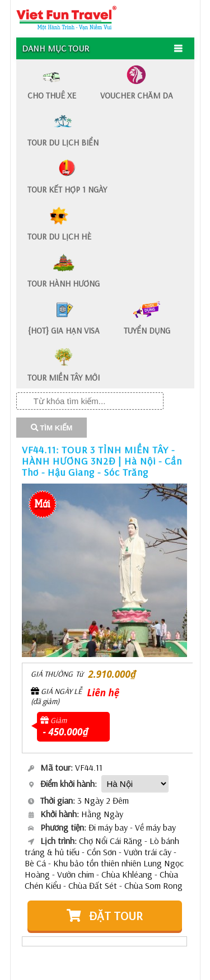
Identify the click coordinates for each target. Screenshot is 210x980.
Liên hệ (104, 693)
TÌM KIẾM (52, 428)
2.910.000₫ (112, 674)
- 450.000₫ (66, 732)
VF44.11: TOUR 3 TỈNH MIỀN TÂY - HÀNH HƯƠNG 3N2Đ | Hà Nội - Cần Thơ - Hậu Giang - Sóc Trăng (102, 461)
